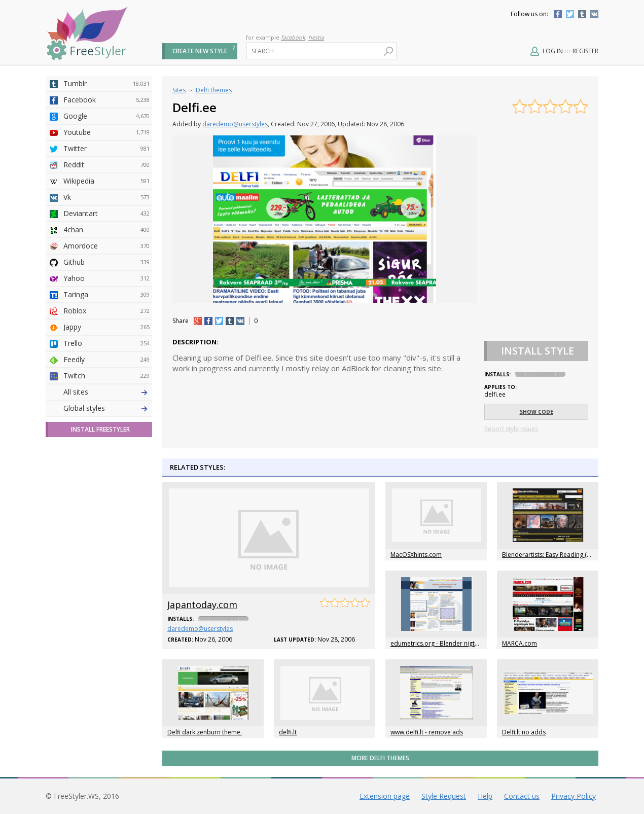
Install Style (538, 351)
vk (240, 321)
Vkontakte (594, 14)
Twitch (106, 376)
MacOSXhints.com (416, 555)
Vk (106, 197)
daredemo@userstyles (235, 124)
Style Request (444, 796)
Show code (536, 412)
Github (106, 262)
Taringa (106, 295)
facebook (293, 37)
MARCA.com (520, 643)
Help (485, 796)
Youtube (106, 132)
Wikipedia (106, 181)
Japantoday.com (202, 605)
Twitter (570, 14)
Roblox (106, 311)
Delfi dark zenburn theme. (205, 732)
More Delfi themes (380, 758)
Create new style (200, 51)
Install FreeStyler (100, 429)
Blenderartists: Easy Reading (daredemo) (561, 555)
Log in (553, 51)
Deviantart (106, 214)
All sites (76, 392)
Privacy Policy (574, 796)
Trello (106, 343)
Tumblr (582, 14)
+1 (198, 321)
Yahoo (106, 278)
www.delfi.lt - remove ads (427, 732)
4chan (106, 230)
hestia (316, 37)
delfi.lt (288, 732)
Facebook (558, 14)
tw (219, 321)
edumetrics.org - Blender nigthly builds (446, 643)
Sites (179, 90)
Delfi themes (214, 90)
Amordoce (106, 246)
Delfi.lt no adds (524, 732)
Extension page (385, 796)
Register (585, 51)
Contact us (522, 796)
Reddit (106, 165)
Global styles (84, 408)
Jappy (106, 327)
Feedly (106, 360)
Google (106, 116)
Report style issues (511, 429)
